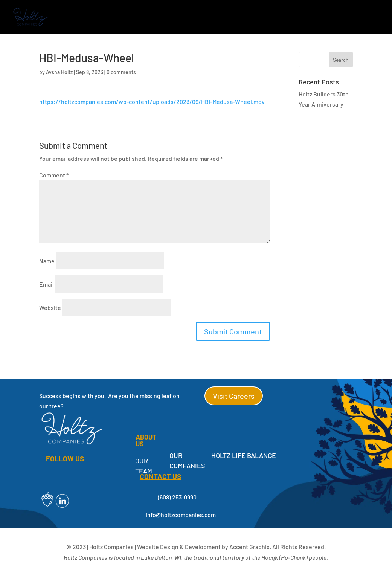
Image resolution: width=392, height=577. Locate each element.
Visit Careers (234, 396)
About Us (151, 18)
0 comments (121, 72)
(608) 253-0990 (177, 497)
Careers (327, 18)
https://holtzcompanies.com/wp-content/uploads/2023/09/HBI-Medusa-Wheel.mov (152, 102)
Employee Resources (272, 18)
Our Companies (95, 18)
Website (50, 308)
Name (47, 261)
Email (47, 284)
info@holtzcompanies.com (181, 515)
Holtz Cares (203, 18)
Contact (365, 18)
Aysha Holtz (59, 72)
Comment (54, 175)
